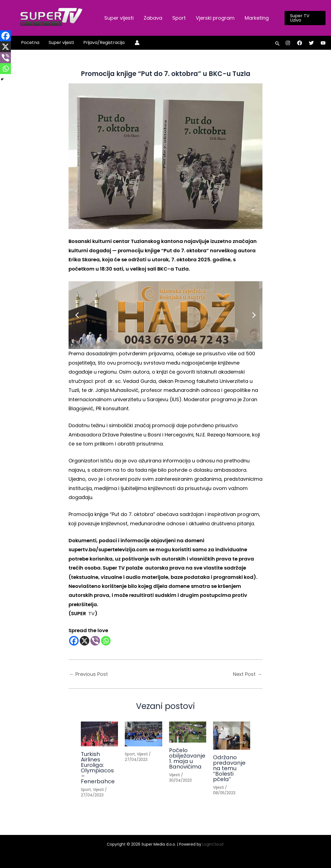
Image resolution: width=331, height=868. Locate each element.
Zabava (152, 18)
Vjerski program (214, 18)
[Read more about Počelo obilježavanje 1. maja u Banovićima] (188, 732)
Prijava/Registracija (103, 42)
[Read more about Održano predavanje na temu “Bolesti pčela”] (232, 735)
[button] (304, 18)
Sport (178, 18)
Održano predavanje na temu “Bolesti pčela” (229, 768)
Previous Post (88, 674)
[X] (85, 641)
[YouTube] (323, 43)
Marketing (255, 18)
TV (91, 613)
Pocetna (30, 42)
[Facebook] (300, 43)
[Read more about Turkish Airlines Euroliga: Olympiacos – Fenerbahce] (99, 734)
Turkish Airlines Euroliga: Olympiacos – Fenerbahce (98, 768)
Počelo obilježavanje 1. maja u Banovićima (187, 758)
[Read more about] (143, 734)
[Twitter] (311, 43)
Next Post (247, 674)
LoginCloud (213, 844)
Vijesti (98, 790)
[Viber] (95, 641)
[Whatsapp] (106, 641)
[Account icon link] (135, 43)
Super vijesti (119, 18)
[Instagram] (288, 43)
